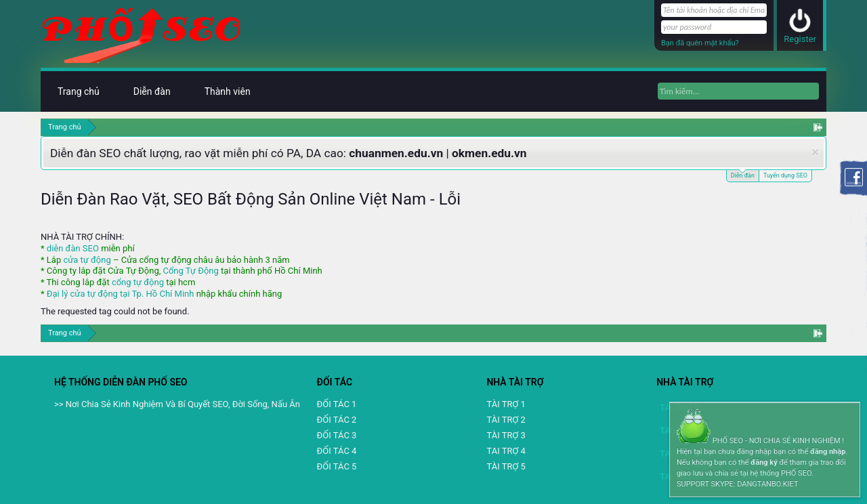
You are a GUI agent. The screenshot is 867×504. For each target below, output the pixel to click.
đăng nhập (828, 451)
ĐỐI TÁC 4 (337, 451)
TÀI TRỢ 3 (506, 435)
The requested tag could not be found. (115, 311)
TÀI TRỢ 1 (506, 404)
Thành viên (228, 91)
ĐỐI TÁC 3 (337, 435)
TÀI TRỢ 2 (506, 420)
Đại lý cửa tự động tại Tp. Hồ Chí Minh (121, 294)
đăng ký (764, 462)
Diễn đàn (743, 174)
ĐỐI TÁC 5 (337, 466)
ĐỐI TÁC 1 (337, 404)
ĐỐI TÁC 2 (337, 420)
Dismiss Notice (815, 152)
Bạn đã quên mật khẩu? (700, 43)
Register (800, 39)
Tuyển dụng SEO (785, 175)
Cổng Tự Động (190, 271)
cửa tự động (87, 260)
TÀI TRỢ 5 (506, 466)
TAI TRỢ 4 (506, 451)
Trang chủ (79, 91)
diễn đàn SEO (73, 248)
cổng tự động (138, 282)
